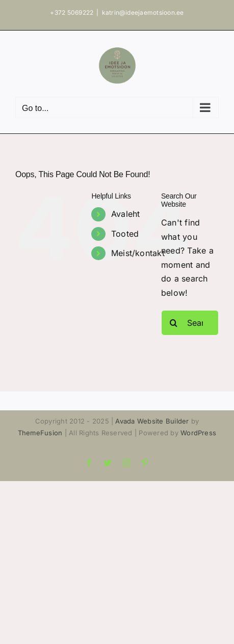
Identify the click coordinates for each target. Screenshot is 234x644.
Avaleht (126, 214)
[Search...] (190, 323)
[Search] (174, 323)
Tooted (125, 234)
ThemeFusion (40, 433)
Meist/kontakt (138, 253)
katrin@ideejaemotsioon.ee (143, 12)
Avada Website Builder (152, 421)
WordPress (198, 433)
